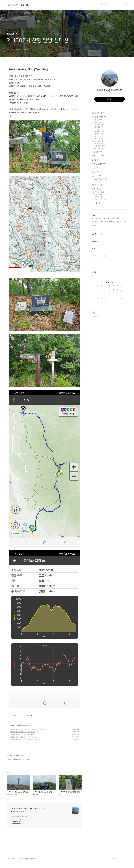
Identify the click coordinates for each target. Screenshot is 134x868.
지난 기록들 (97, 185)
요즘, (104, 218)
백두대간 (99, 134)
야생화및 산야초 (99, 164)
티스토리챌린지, (97, 218)
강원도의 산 (100, 146)
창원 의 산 (99, 129)
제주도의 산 (99, 148)
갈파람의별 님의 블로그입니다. (21, 817)
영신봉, (106, 222)
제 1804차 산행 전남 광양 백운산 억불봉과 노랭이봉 (27, 729)
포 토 (95, 168)
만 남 (95, 172)
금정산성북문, (115, 218)
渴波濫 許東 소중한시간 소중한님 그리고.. (20, 5)
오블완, (124, 222)
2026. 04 (110, 282)
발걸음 (12, 725)
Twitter (105, 256)
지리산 (98, 120)
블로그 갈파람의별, (97, 222)
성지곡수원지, (117, 222)
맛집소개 (98, 181)
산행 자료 (99, 195)
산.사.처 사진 (100, 197)
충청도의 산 (100, 141)
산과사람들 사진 (101, 199)
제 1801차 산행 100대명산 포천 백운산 (23, 734)
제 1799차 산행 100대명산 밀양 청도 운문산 (24, 740)
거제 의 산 (99, 127)
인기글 (101, 234)
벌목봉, (94, 225)
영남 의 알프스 (101, 132)
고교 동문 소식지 (101, 179)
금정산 (98, 122)
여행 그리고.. (98, 156)
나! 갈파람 (97, 152)
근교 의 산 (99, 125)
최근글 (94, 234)
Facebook (96, 256)
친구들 (96, 160)
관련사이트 (116, 859)
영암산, (108, 218)
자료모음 (96, 203)
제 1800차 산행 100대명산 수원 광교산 (23, 737)
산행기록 (18, 725)
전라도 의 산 (100, 139)
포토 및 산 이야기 (100, 117)
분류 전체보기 (99, 113)
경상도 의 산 (100, 136)
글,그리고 (96, 176)
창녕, (111, 222)
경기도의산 (99, 143)
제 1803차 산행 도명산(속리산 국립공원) (23, 732)
